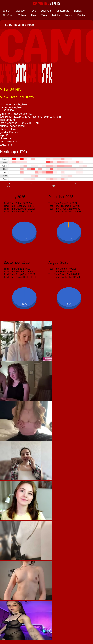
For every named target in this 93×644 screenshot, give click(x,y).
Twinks (56, 15)
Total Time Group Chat (15, 209)
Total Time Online (13, 203)
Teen (44, 15)
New (34, 15)
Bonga (78, 11)
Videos (22, 15)
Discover (20, 11)
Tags (33, 11)
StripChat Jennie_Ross (19, 25)
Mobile (81, 15)
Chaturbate (63, 11)
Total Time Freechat (14, 206)
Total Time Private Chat (16, 212)
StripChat (8, 15)
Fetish (68, 15)
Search (6, 11)
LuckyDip (46, 11)
